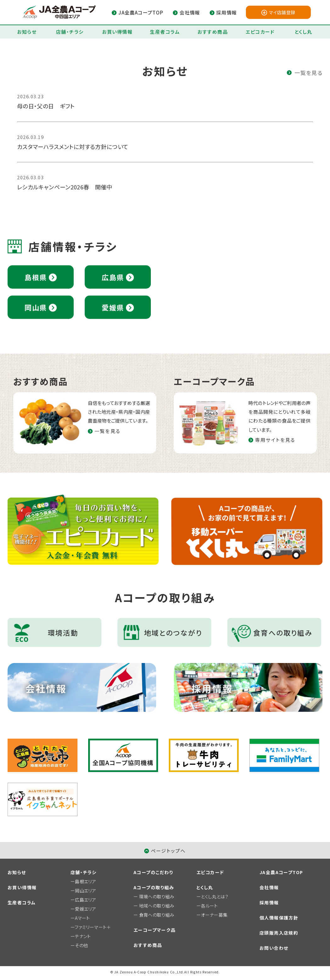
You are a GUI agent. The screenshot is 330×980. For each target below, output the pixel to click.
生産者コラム (165, 32)
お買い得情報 (117, 32)
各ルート (209, 906)
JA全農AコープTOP (281, 872)
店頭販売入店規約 (279, 933)
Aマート (82, 918)
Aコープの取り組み (154, 887)
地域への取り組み (157, 906)
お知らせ (27, 32)
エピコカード (260, 32)
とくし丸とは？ (215, 896)
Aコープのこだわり (153, 872)
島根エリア (85, 881)
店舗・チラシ (70, 32)
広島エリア (85, 900)
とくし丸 (303, 32)
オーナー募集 (214, 915)
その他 (81, 945)
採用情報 (269, 902)
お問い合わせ (274, 948)
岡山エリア (85, 891)
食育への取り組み (157, 915)
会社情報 (269, 887)
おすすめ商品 (213, 32)
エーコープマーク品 (155, 930)
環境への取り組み (157, 896)
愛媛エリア (85, 909)
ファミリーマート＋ (93, 927)
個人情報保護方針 (279, 918)
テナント (83, 936)
